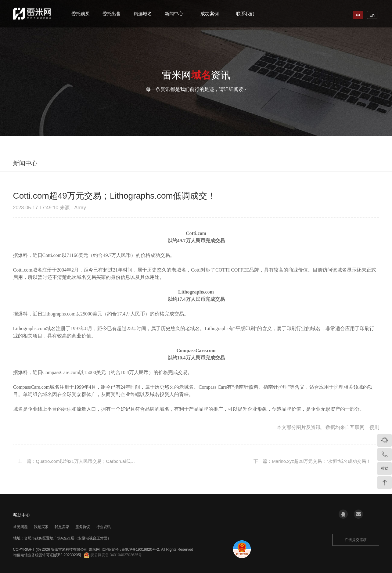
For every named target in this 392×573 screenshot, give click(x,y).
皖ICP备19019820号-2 (141, 550)
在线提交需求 (356, 540)
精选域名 (143, 14)
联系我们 (245, 14)
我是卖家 (62, 527)
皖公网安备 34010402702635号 (113, 555)
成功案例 (210, 14)
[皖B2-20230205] (67, 555)
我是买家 (41, 527)
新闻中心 (174, 14)
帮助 (385, 468)
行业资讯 (103, 527)
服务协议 (83, 527)
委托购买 (81, 14)
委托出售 (112, 14)
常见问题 (20, 527)
